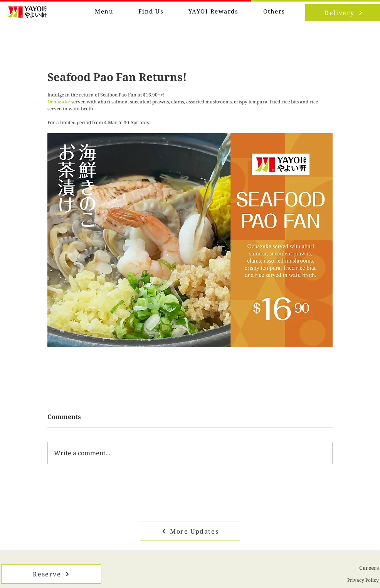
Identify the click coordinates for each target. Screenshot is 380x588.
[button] (274, 12)
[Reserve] (51, 574)
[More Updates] (190, 531)
